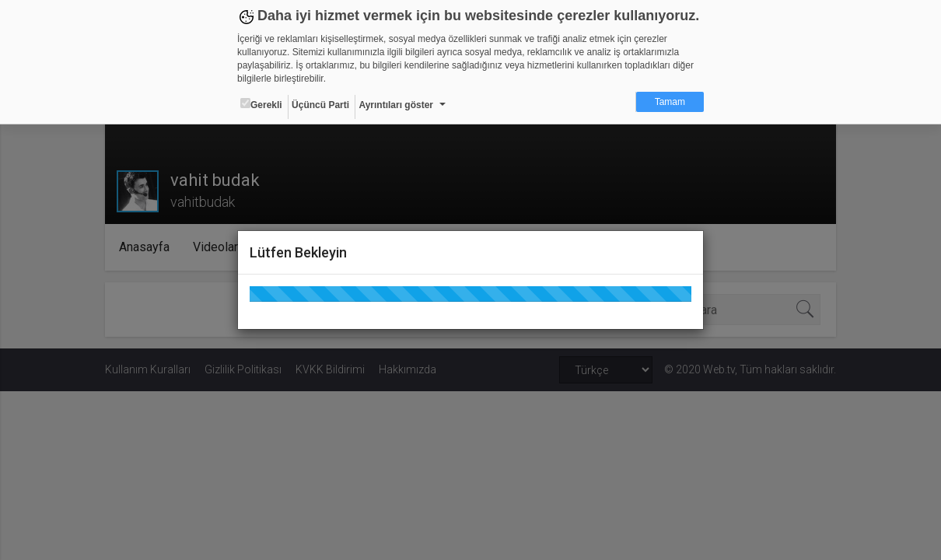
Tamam (670, 102)
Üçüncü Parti (320, 105)
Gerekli (261, 104)
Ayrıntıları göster (396, 105)
